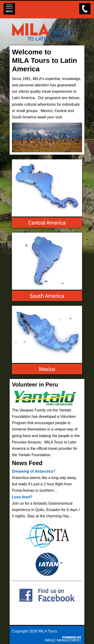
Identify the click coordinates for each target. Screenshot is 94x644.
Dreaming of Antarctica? (34, 471)
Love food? (22, 497)
